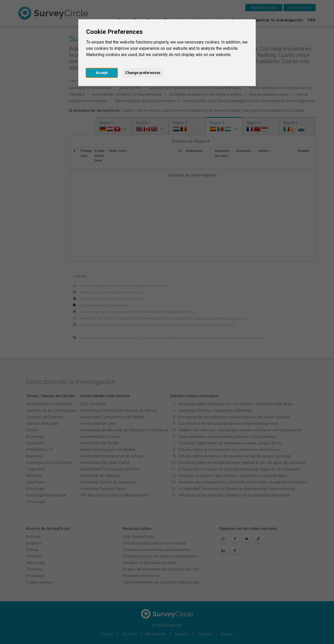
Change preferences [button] (143, 73)
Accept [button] (102, 73)
